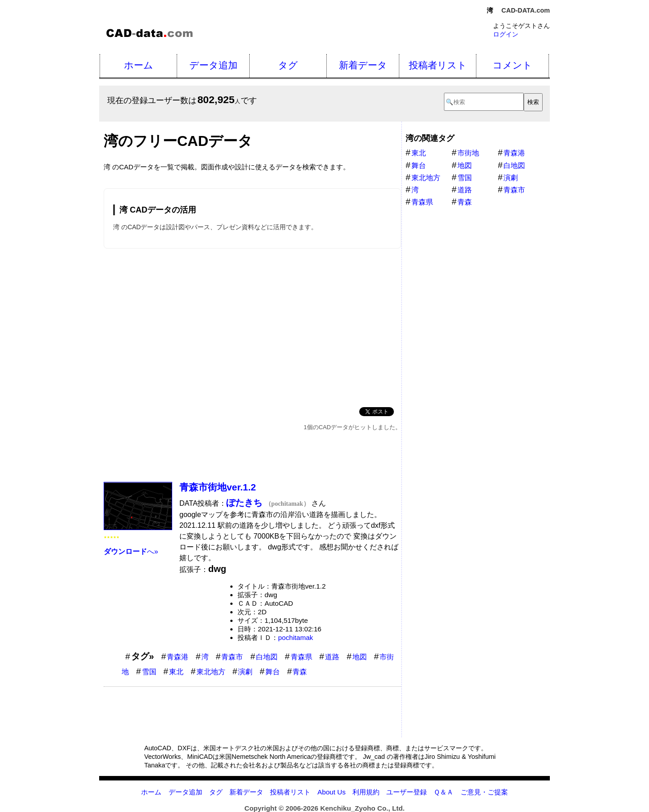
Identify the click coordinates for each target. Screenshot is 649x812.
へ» (131, 551)
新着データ (363, 65)
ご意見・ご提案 (484, 792)
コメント (512, 65)
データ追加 (213, 65)
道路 (332, 657)
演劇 (245, 672)
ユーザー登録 (407, 792)
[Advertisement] (252, 326)
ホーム (139, 65)
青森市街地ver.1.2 (218, 487)
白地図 (267, 657)
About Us (331, 792)
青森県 (302, 657)
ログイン (506, 34)
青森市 (232, 657)
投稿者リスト (438, 65)
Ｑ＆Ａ (443, 792)
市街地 (468, 153)
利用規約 (366, 792)
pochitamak (296, 637)
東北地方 (211, 672)
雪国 (149, 672)
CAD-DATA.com (526, 10)
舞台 (273, 672)
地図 (360, 657)
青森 (300, 672)
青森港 (178, 657)
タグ (288, 65)
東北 (176, 672)
